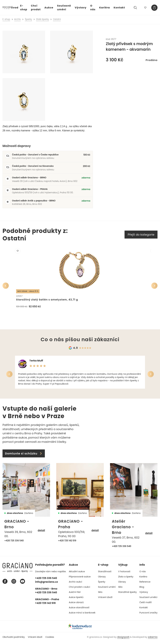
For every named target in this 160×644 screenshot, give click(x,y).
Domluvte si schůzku (24, 456)
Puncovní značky (148, 615)
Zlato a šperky (126, 579)
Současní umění (107, 589)
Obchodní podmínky (14, 639)
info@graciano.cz (47, 584)
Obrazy (102, 579)
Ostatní (57, 19)
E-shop (24, 8)
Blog (142, 589)
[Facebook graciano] (5, 583)
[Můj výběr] (145, 8)
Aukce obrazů (76, 605)
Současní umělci (148, 599)
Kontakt (119, 8)
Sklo (100, 594)
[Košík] (154, 8)
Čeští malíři (146, 605)
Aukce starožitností (79, 610)
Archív (18, 19)
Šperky (28, 19)
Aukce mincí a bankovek (82, 615)
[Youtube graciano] (22, 583)
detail (41, 533)
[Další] (154, 287)
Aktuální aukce (77, 574)
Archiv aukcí (75, 584)
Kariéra (105, 8)
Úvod (15, 8)
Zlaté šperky (42, 19)
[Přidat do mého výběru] (19, 252)
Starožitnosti (105, 574)
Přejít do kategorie (141, 235)
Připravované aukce (80, 579)
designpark (123, 639)
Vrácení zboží (105, 599)
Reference (145, 584)
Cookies (50, 639)
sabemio (153, 639)
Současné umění (64, 8)
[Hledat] (135, 8)
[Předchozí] (6, 287)
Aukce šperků (76, 599)
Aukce (49, 8)
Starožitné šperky (127, 594)
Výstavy (81, 8)
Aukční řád (75, 594)
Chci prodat (36, 8)
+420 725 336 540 (14, 543)
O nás (93, 8)
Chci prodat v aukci (79, 589)
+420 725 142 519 (67, 543)
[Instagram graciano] (14, 583)
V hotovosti (124, 574)
